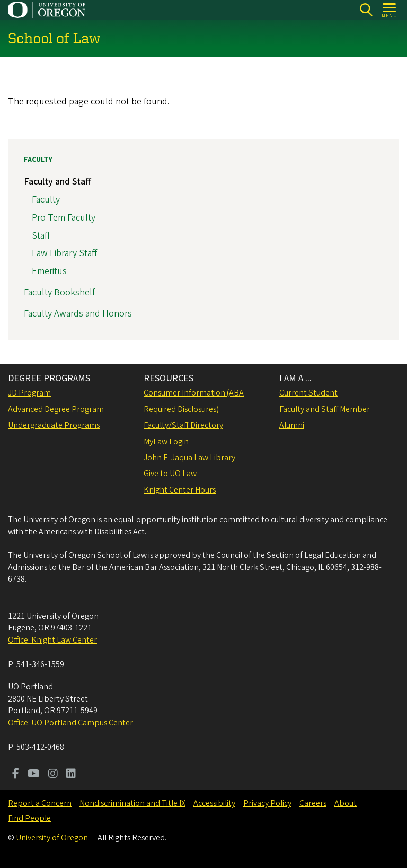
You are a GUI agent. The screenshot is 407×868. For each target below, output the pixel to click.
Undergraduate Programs (54, 425)
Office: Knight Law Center (52, 640)
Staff (41, 235)
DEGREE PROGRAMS (49, 378)
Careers (313, 803)
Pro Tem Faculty (64, 217)
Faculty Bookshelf (59, 292)
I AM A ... (295, 378)
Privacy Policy (267, 803)
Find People (29, 818)
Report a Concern (40, 803)
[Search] (366, 10)
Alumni (292, 425)
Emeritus (49, 271)
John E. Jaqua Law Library (189, 458)
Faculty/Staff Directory (183, 425)
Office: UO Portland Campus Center (70, 723)
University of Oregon (52, 838)
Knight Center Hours (180, 490)
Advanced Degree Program (56, 409)
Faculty (38, 160)
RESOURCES (169, 378)
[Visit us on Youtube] (34, 775)
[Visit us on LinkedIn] (71, 775)
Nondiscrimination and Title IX (132, 803)
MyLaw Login (166, 442)
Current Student (308, 393)
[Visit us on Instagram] (53, 775)
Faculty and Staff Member (325, 409)
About (346, 803)
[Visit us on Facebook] (16, 775)
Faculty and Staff (57, 182)
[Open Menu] (390, 10)
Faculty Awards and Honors (78, 314)
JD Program (29, 393)
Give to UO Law (170, 474)
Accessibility (214, 803)
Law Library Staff (64, 253)
